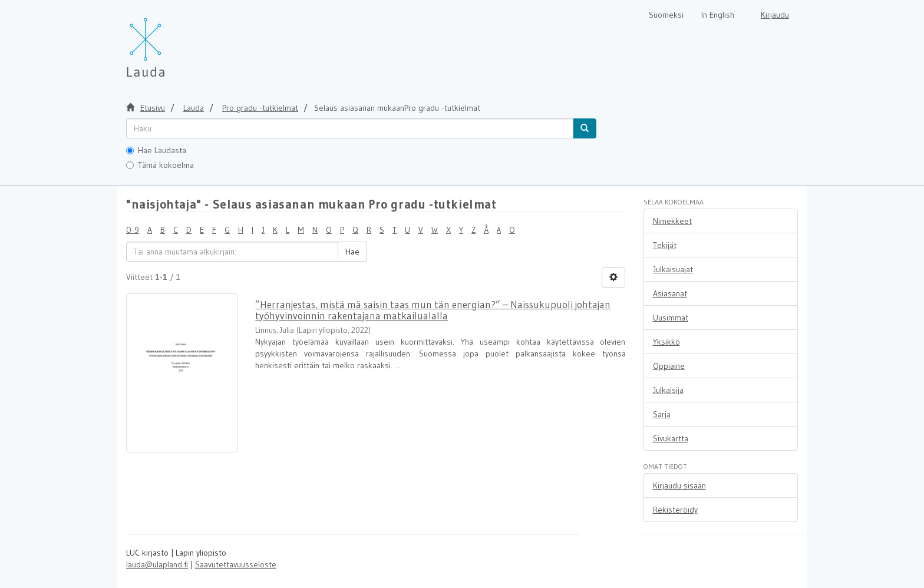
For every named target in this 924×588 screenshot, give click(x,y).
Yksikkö (666, 342)
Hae (352, 252)
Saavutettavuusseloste (236, 564)
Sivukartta (671, 438)
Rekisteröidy (675, 510)
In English (718, 15)
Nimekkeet (672, 221)
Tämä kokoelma (160, 165)
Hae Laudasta (156, 150)
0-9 (133, 230)
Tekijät (665, 245)
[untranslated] (350, 128)
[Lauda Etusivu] (170, 41)
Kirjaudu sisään (679, 485)
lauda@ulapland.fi (157, 564)
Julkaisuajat (673, 269)
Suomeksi (666, 15)
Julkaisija (668, 390)
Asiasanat (670, 293)
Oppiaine (669, 366)
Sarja (662, 414)
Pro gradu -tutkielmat (260, 108)
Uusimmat (671, 318)
